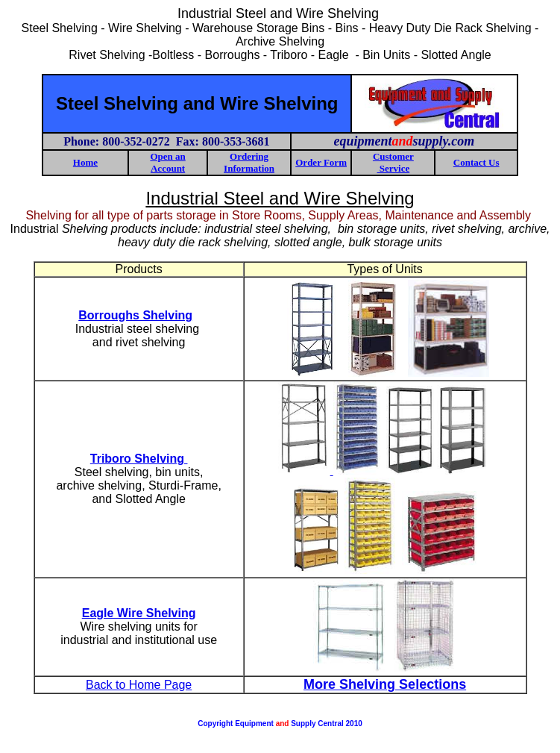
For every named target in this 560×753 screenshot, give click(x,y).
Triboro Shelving (139, 459)
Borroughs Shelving (135, 315)
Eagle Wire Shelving (139, 613)
